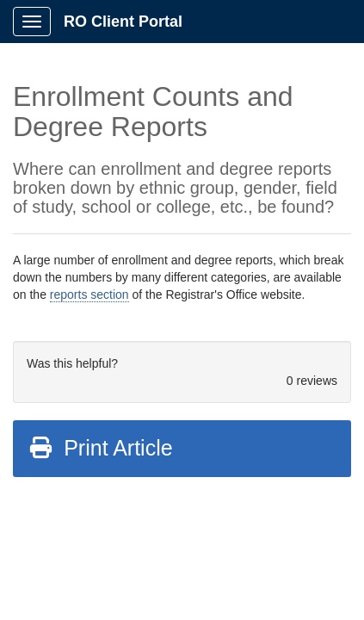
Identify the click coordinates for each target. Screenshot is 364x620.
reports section (89, 294)
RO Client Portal (123, 22)
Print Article (100, 448)
